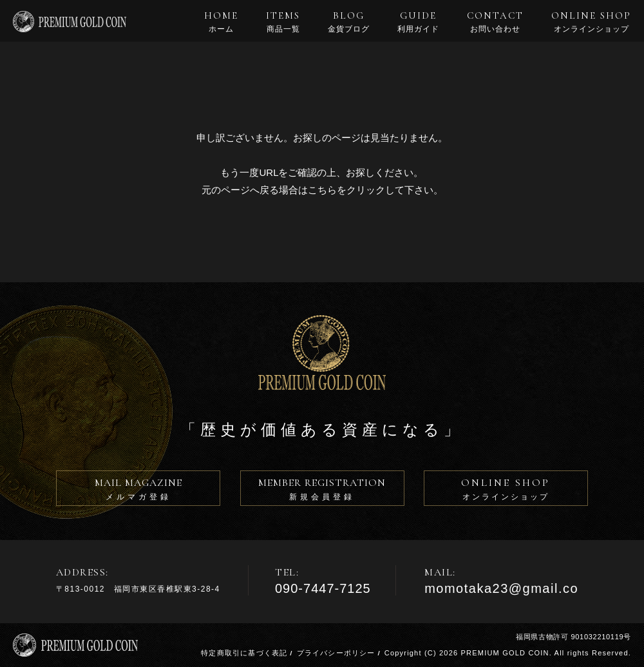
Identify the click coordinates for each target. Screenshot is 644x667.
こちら (322, 190)
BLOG (349, 22)
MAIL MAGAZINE (138, 491)
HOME (221, 22)
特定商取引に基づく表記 (244, 653)
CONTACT (495, 22)
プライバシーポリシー (336, 653)
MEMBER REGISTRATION (322, 491)
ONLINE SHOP (591, 22)
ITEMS (283, 22)
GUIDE (418, 22)
